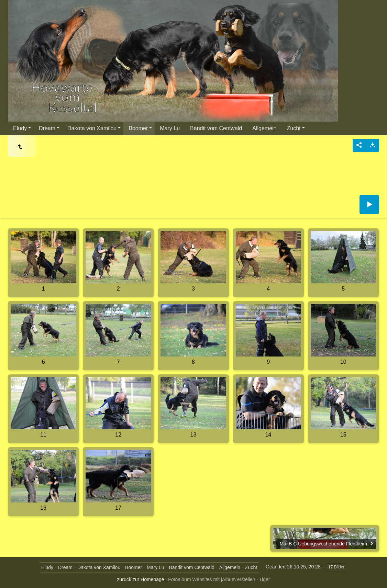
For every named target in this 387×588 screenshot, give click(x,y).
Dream (47, 128)
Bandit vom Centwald (216, 128)
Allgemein (264, 128)
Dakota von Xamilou (92, 128)
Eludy (20, 128)
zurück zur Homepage (141, 579)
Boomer (138, 128)
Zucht (294, 128)
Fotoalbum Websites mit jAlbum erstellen (212, 579)
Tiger (264, 579)
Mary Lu (170, 128)
